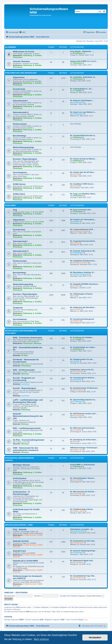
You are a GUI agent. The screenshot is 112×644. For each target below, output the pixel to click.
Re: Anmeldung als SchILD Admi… (84, 440)
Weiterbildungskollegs (23, 147)
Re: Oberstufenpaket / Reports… (83, 478)
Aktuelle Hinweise (21, 61)
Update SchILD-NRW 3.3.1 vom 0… (84, 61)
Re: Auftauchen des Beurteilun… (83, 307)
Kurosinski (78, 415)
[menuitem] (22, 32)
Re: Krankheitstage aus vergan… (83, 347)
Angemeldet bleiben (95, 596)
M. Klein (25, 355)
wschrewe (25, 384)
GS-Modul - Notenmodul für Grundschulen (26, 361)
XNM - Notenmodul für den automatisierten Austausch (26, 449)
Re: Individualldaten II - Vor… (82, 89)
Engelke (76, 221)
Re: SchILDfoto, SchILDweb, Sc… (83, 77)
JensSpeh (77, 430)
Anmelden (9, 592)
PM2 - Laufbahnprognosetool (27, 428)
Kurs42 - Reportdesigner (25, 388)
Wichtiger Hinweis (21, 465)
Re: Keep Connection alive (81, 210)
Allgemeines (10, 47)
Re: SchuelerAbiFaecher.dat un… (83, 135)
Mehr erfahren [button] (41, 639)
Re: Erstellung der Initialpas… (82, 337)
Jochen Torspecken (81, 274)
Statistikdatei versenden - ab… (82, 529)
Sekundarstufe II (21, 112)
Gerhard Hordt (79, 531)
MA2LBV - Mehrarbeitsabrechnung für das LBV (28, 416)
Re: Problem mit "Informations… (83, 220)
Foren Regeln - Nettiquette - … (82, 51)
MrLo (75, 441)
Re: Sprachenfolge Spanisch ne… (83, 400)
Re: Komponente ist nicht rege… (83, 541)
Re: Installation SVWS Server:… (83, 184)
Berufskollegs (19, 136)
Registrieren (22, 592)
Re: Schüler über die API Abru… (83, 172)
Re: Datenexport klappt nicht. (82, 561)
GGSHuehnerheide (81, 231)
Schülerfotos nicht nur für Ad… (82, 370)
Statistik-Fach (19, 551)
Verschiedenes (20, 172)
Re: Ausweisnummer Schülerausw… (84, 388)
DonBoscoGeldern (81, 263)
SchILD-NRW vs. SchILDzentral (82, 465)
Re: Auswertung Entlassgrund (82, 319)
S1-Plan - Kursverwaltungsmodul (29, 440)
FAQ (15, 210)
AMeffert (77, 321)
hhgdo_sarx (78, 449)
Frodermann (78, 102)
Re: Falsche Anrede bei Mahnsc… (83, 159)
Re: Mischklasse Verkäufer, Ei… (83, 272)
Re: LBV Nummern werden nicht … (84, 414)
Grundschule (19, 89)
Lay (75, 296)
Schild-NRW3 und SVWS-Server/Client (21, 73)
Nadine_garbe (79, 511)
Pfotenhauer (18, 57)
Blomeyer (38, 343)
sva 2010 (77, 480)
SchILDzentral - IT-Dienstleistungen (22, 493)
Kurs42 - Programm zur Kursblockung (24, 379)
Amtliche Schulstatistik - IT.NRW (19, 525)
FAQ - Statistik (20, 529)
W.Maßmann (78, 253)
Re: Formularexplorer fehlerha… (83, 378)
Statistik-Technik (21, 541)
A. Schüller (37, 55)
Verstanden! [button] (95, 637)
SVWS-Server (19, 184)
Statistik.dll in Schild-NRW (25, 561)
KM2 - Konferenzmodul (24, 370)
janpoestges (78, 493)
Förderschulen (20, 124)
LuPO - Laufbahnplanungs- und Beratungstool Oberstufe (28, 401)
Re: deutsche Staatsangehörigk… (83, 551)
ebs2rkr (76, 361)
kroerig (76, 174)
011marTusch (79, 543)
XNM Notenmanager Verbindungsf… (84, 448)
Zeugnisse (18, 308)
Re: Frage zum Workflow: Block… (83, 194)
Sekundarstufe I (20, 101)
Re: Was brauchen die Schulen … (83, 492)
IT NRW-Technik (30, 535)
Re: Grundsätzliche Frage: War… (83, 576)
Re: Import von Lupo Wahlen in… (83, 112)
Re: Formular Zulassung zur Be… (83, 251)
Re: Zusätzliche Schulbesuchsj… (83, 261)
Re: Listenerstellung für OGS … (83, 229)
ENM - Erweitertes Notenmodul (27, 338)
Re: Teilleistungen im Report (81, 294)
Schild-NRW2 (10, 206)
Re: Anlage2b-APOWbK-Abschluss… (85, 284)
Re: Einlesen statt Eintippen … (82, 100)
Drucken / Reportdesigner (25, 159)
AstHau (76, 243)
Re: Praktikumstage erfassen (82, 509)
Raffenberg (28, 55)
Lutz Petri (77, 309)
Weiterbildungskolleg (23, 284)
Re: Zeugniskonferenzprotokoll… (83, 241)
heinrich (77, 286)
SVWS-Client (19, 194)
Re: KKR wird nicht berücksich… (83, 428)
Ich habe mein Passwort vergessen (73, 596)
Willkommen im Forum (24, 52)
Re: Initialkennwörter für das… (82, 359)
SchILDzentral (20, 478)
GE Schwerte (78, 371)
